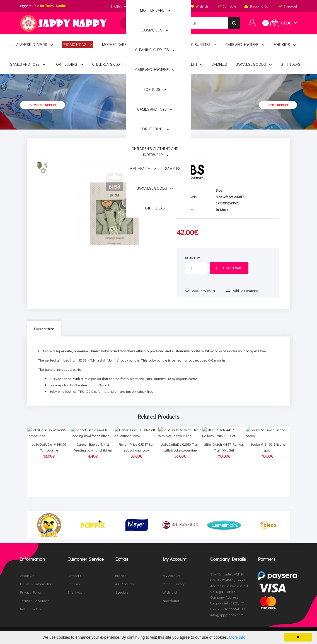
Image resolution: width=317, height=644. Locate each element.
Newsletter (171, 600)
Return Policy (31, 609)
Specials (122, 592)
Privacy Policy (31, 592)
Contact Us (76, 575)
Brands (121, 575)
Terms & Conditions (35, 600)
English (116, 6)
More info (237, 637)
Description (44, 329)
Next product (278, 105)
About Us (27, 575)
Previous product (43, 105)
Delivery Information (36, 584)
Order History (174, 584)
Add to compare (242, 290)
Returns (74, 584)
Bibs (219, 190)
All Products (125, 584)
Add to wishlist (200, 290)
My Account (171, 575)
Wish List (170, 592)
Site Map (75, 592)
